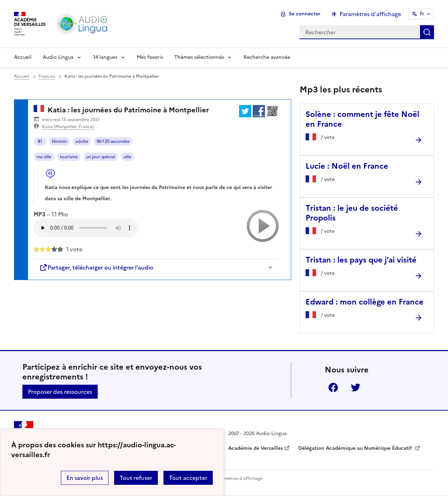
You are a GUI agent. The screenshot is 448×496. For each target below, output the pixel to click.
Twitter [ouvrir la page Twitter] (356, 387)
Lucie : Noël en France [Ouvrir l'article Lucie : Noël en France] (347, 166)
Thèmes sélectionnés (199, 57)
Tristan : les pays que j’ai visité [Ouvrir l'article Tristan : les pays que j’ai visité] (361, 260)
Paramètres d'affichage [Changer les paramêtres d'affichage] (370, 14)
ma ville (44, 157)
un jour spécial (101, 157)
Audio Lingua (58, 57)
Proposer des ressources (60, 392)
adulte (82, 141)
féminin (59, 141)
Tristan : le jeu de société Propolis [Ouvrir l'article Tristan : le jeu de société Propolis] (352, 213)
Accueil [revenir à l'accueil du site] (22, 76)
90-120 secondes (113, 141)
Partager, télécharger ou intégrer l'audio (96, 267)
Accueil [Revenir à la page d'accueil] (23, 57)
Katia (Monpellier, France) (68, 127)
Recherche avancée (267, 57)
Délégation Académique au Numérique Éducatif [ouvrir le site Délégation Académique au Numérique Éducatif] (356, 448)
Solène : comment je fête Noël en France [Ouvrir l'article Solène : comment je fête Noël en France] (362, 119)
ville (127, 157)
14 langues (105, 57)
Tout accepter (188, 478)
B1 (40, 141)
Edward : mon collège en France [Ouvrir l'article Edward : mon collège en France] (365, 302)
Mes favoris (150, 57)
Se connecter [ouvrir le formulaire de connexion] (305, 14)
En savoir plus (85, 478)
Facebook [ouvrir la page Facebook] (333, 387)
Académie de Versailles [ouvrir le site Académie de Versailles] (255, 448)
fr (422, 14)
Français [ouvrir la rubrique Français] (47, 76)
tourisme (69, 157)
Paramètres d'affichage (239, 478)
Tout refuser (136, 478)
